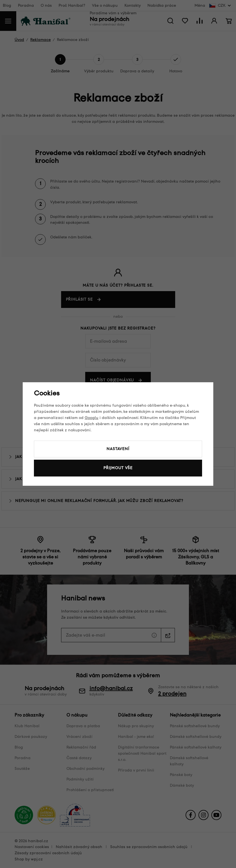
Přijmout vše (118, 468)
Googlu (92, 418)
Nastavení (118, 449)
